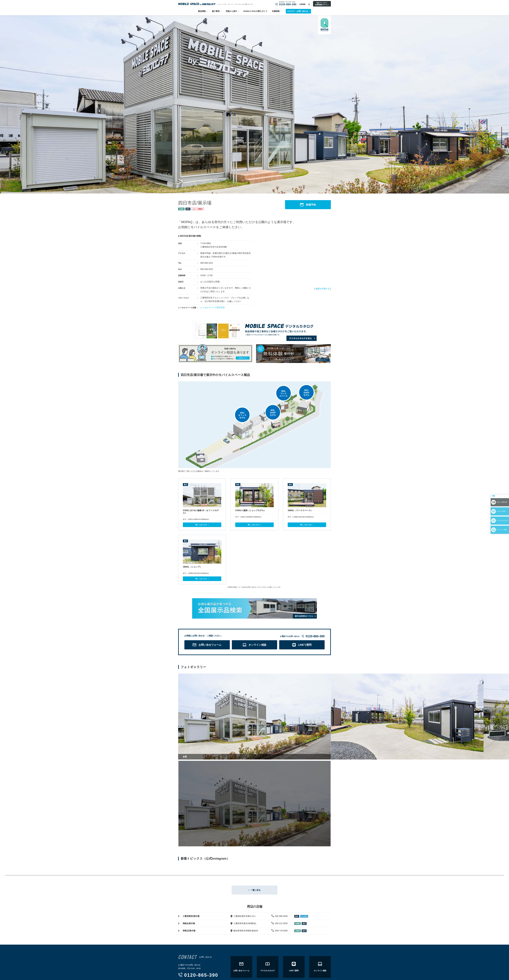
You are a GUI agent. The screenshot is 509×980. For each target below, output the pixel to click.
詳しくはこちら (201, 525)
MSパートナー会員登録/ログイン (322, 4)
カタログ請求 (493, 501)
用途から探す (231, 11)
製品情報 (202, 11)
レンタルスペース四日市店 (213, 308)
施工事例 (216, 11)
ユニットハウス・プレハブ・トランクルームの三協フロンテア (235, 4)
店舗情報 (276, 11)
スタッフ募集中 (198, 209)
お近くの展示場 (494, 493)
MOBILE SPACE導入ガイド (255, 11)
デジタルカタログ (495, 508)
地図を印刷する (323, 289)
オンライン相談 (494, 515)
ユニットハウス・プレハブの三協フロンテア (193, 19)
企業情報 (302, 4)
